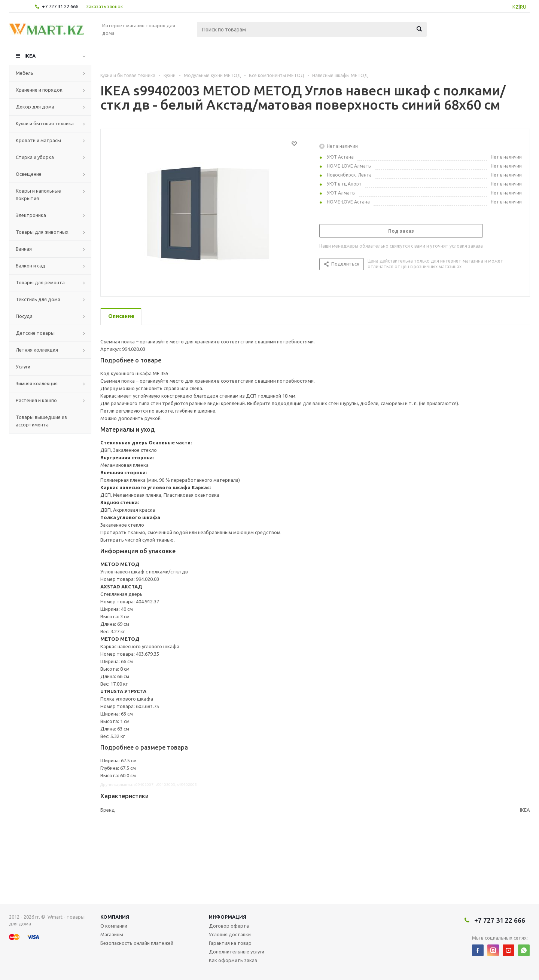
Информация (228, 917)
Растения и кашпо (36, 400)
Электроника (31, 215)
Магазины (112, 934)
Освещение (29, 174)
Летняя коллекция (37, 350)
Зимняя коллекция (37, 383)
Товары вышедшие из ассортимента (41, 421)
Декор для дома (35, 107)
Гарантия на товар (230, 943)
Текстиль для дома (38, 299)
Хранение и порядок (39, 90)
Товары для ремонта (40, 282)
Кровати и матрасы (38, 140)
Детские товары (35, 333)
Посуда (24, 316)
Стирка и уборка (35, 157)
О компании (114, 926)
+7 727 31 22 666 (60, 6)
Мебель (25, 73)
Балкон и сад (31, 266)
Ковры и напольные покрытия (38, 195)
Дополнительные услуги (237, 952)
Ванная (24, 249)
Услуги (23, 367)
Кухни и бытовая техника (45, 123)
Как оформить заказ (233, 960)
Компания (115, 917)
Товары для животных (42, 232)
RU (523, 7)
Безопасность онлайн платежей (137, 943)
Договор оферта (229, 926)
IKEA (30, 56)
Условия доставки (230, 934)
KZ (516, 7)
